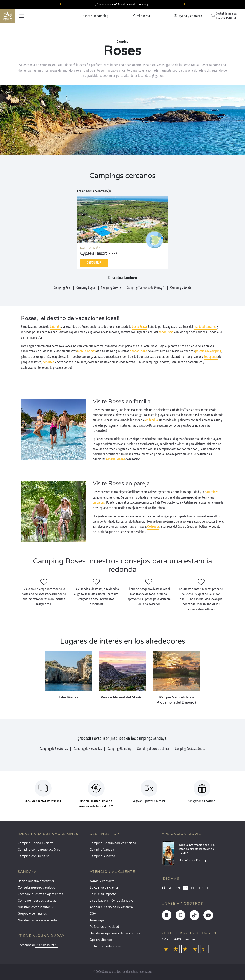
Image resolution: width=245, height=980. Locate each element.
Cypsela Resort (94, 253)
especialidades (115, 459)
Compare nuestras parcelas (37, 901)
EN (178, 888)
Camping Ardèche (102, 856)
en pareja (99, 502)
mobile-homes (86, 351)
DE (201, 888)
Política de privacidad (104, 927)
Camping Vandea (102, 850)
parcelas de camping (208, 351)
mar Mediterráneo (205, 327)
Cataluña (56, 327)
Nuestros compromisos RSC (38, 907)
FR (193, 888)
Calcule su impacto (103, 894)
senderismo (166, 332)
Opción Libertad (101, 940)
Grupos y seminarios (32, 914)
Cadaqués (153, 526)
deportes (48, 362)
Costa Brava (139, 327)
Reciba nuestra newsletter (36, 881)
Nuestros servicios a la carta (37, 920)
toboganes (211, 357)
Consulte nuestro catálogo (36, 888)
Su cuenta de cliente (104, 888)
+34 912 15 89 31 (47, 945)
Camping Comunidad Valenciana (113, 843)
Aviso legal (97, 920)
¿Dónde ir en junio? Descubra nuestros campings (123, 4)
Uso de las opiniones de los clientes (115, 933)
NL (170, 888)
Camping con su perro (34, 856)
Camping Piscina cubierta (36, 843)
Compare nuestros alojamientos (40, 894)
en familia (152, 420)
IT (208, 888)
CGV (93, 914)
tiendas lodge (138, 351)
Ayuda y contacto (102, 881)
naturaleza (211, 492)
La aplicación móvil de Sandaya (112, 901)
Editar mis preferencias (106, 946)
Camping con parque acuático (39, 850)
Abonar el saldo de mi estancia (111, 907)
